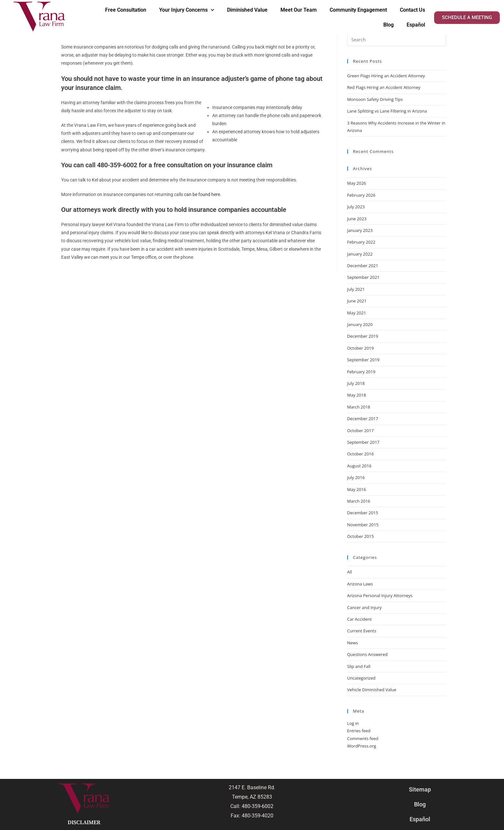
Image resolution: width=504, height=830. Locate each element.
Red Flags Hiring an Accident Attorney (384, 87)
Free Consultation (126, 10)
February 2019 (361, 372)
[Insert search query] (397, 40)
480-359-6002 (257, 806)
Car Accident (359, 619)
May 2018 (357, 395)
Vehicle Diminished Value (372, 690)
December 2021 (363, 266)
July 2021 (356, 289)
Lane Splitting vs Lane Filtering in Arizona (388, 111)
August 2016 (359, 466)
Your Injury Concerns (187, 10)
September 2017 (363, 442)
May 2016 (357, 489)
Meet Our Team (299, 10)
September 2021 (363, 277)
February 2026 (361, 195)
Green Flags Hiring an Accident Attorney (386, 76)
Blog (389, 25)
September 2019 (363, 360)
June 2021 (357, 301)
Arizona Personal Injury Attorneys (380, 595)
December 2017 (363, 419)
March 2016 (359, 501)
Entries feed (359, 731)
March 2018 (359, 407)
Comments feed (363, 738)
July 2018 (356, 383)
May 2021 (357, 313)
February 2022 (361, 242)
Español (416, 25)
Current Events (362, 631)
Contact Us (412, 10)
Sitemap (420, 789)
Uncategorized (361, 678)
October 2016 (360, 454)
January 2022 (360, 254)
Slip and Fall (359, 666)
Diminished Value (247, 10)
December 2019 (363, 336)
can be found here (202, 194)
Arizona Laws (360, 584)
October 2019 (360, 348)
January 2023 (360, 230)
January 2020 (360, 324)
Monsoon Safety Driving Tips (375, 99)
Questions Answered (367, 654)
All (350, 572)
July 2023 (356, 207)
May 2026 (357, 183)
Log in (353, 723)
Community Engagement (358, 10)
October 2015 (360, 536)
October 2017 (360, 431)
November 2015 (363, 525)
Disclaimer (84, 823)
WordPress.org (362, 746)
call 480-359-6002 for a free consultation (144, 165)
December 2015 (363, 513)
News (352, 643)
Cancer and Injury (364, 607)
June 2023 (357, 219)
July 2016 (356, 477)
